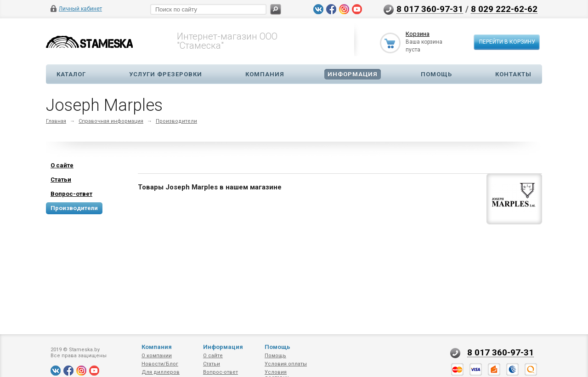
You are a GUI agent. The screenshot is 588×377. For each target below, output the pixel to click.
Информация (353, 74)
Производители (176, 121)
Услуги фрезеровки (166, 74)
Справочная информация (111, 121)
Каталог (71, 74)
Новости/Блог (160, 364)
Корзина (418, 34)
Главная (56, 121)
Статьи (212, 364)
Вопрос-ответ (220, 372)
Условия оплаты (286, 364)
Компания (265, 74)
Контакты (513, 74)
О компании (157, 356)
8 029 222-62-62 (504, 9)
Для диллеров (161, 372)
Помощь (436, 74)
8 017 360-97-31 (430, 9)
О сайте (213, 356)
